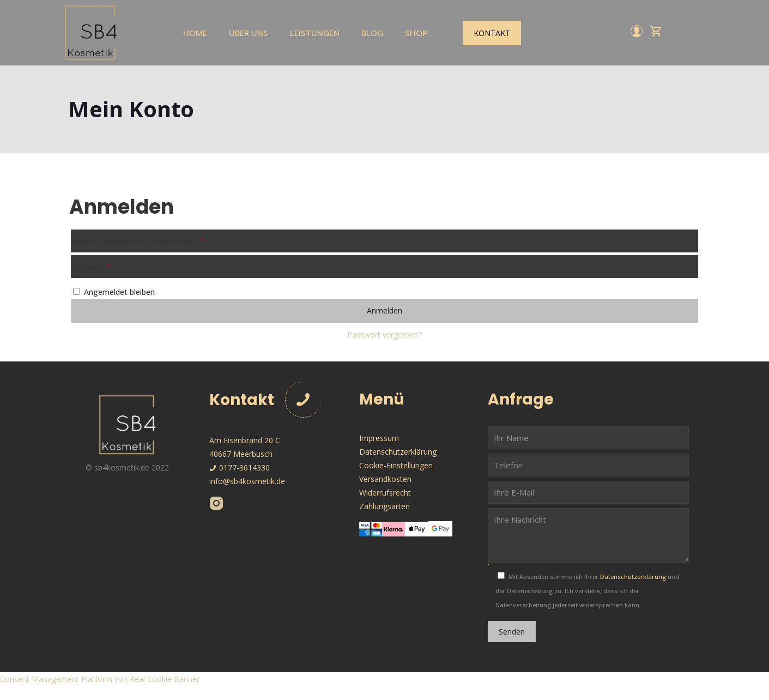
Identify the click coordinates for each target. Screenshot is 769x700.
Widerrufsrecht (385, 493)
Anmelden (384, 310)
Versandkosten (385, 479)
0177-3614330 (240, 467)
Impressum (379, 438)
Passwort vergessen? (384, 334)
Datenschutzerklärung (398, 452)
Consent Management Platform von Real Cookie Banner (100, 679)
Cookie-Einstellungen (396, 465)
